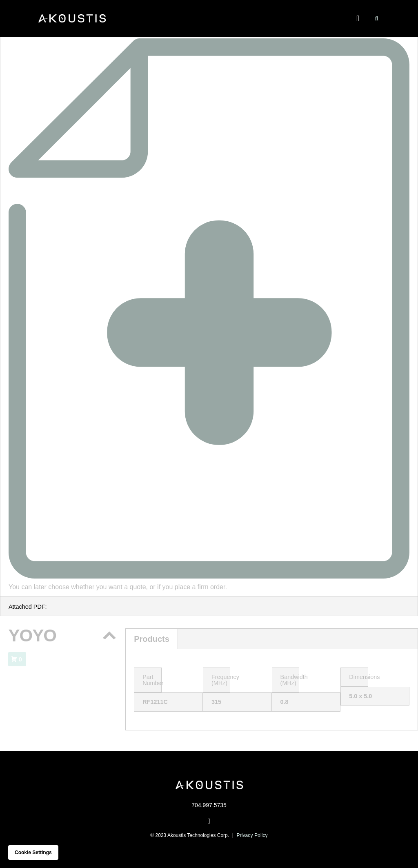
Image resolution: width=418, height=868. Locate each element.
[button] (358, 18)
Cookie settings (33, 852)
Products (152, 639)
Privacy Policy (252, 835)
